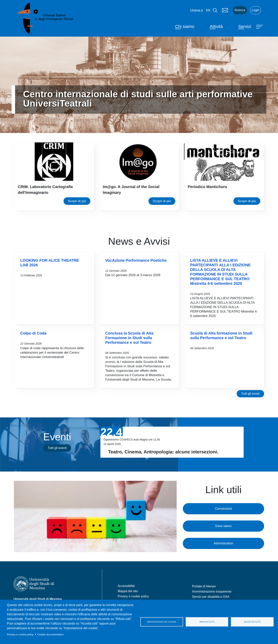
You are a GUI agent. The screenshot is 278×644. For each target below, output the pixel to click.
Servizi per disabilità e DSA (211, 597)
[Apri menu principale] (260, 26)
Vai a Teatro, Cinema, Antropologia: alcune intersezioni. (172, 442)
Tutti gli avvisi (250, 394)
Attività (216, 26)
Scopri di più (77, 201)
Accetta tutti (252, 622)
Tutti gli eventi (57, 448)
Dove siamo (223, 526)
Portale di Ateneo (204, 586)
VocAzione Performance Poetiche (136, 260)
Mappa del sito (128, 591)
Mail (225, 10)
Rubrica (240, 10)
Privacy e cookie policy (20, 634)
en (208, 10)
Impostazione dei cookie (162, 622)
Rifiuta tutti (207, 622)
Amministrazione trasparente (212, 591)
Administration (223, 543)
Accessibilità (126, 586)
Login (256, 10)
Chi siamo (185, 26)
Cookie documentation (50, 634)
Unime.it (197, 10)
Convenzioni (223, 509)
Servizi (245, 26)
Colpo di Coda (33, 333)
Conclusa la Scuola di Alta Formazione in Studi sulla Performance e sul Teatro (129, 338)
